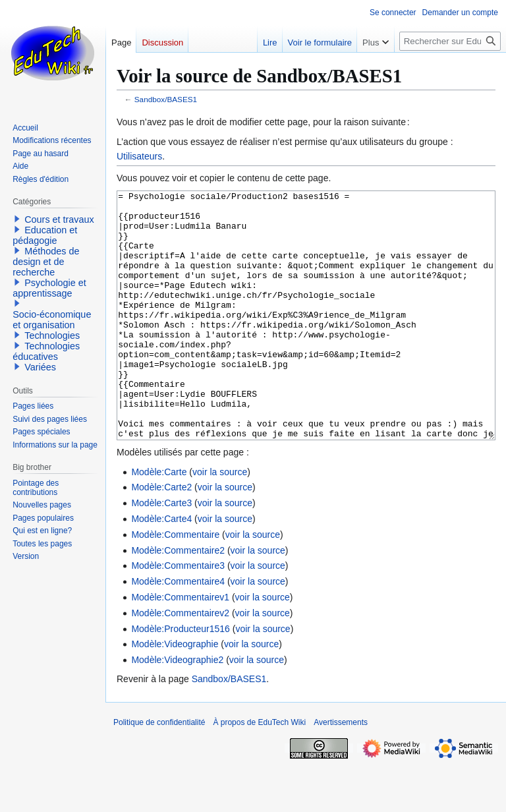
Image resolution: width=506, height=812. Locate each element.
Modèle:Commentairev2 (180, 662)
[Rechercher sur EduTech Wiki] (450, 41)
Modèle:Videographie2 (177, 709)
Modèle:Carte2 (161, 536)
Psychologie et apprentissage (49, 288)
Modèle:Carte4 (161, 568)
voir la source (220, 521)
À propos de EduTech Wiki (259, 772)
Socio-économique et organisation (52, 320)
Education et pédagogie (45, 235)
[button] (17, 219)
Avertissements (341, 772)
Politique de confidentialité (159, 772)
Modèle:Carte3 (161, 552)
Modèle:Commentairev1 (180, 647)
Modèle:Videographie (175, 693)
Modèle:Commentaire (175, 584)
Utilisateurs (139, 156)
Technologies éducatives (46, 351)
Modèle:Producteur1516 (180, 678)
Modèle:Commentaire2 (178, 600)
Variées (40, 367)
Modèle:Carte (159, 521)
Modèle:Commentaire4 (178, 631)
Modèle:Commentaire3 (178, 615)
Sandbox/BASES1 (166, 99)
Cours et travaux (59, 219)
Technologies (52, 335)
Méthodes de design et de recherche (46, 262)
